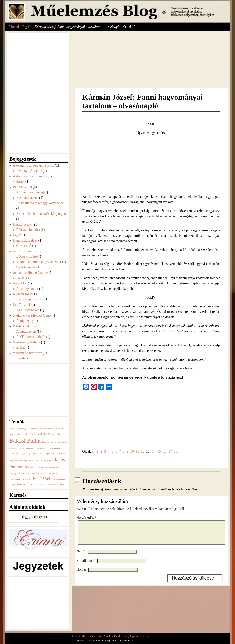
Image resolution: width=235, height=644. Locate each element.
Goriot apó (24, 246)
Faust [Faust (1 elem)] (35, 454)
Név (81, 556)
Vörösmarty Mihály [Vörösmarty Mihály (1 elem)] (38, 485)
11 (137, 451)
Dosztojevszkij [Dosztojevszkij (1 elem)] (42, 448)
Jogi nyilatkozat (139, 636)
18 (175, 451)
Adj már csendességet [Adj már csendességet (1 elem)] (18, 429)
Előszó (21, 348)
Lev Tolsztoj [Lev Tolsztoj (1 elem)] (37, 473)
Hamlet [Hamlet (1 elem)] (63, 454)
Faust (20, 278)
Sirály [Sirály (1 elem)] (12, 485)
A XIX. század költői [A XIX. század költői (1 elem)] (38, 434)
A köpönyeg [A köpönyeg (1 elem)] (33, 429)
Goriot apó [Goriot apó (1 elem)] (55, 454)
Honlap (82, 574)
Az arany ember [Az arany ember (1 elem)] (54, 434)
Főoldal (14, 27)
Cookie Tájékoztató (116, 636)
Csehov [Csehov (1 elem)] (21, 448)
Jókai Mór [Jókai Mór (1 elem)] (34, 468)
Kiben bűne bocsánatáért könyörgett (41, 214)
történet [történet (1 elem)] (26, 485)
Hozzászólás (87, 518)
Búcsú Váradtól (27, 256)
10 (132, 451)
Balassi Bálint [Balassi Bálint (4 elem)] (25, 441)
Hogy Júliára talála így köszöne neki (41, 203)
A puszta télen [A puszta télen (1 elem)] (23, 434)
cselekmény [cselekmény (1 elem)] (30, 448)
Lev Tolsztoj (21, 305)
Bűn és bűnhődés (28, 230)
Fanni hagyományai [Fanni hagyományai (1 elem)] (24, 454)
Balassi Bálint (22, 187)
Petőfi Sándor (22, 326)
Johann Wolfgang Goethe (30, 273)
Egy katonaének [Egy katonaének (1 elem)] (55, 448)
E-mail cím (86, 565)
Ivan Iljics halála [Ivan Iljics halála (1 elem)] (47, 460)
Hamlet (21, 358)
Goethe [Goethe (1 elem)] (41, 454)
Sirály (20, 182)
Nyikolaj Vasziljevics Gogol (32, 315)
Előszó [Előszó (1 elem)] (12, 454)
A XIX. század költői (31, 337)
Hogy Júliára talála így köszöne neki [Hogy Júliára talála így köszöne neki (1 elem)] (24, 460)
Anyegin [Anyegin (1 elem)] (13, 434)
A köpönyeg (25, 321)
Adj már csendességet (31, 192)
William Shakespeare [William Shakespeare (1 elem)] (55, 485)
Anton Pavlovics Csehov (30, 176)
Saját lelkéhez (26, 267)
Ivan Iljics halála (28, 310)
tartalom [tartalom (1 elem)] (19, 485)
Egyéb (27, 27)
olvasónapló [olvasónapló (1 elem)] (27, 479)
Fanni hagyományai (30, 299)
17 (170, 451)
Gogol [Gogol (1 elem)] (47, 454)
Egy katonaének (27, 198)
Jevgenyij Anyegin (29, 171)
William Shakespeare (27, 353)
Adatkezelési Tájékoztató (87, 636)
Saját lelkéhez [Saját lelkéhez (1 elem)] (59, 479)
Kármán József (23, 294)
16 (165, 451)
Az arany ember (27, 289)
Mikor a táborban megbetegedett (39, 262)
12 (143, 451)
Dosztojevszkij (23, 224)
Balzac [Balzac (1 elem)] (44, 442)
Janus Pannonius (24, 251)
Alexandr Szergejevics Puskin (33, 165)
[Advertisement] (151, 60)
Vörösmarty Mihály (26, 342)
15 (159, 451)
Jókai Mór (20, 283)
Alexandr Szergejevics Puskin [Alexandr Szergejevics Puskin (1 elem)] (51, 429)
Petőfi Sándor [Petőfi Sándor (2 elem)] (43, 479)
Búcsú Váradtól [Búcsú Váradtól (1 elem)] (54, 442)
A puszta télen (26, 331)
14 (154, 451)
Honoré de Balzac (25, 240)
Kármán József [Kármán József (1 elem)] (25, 473)
